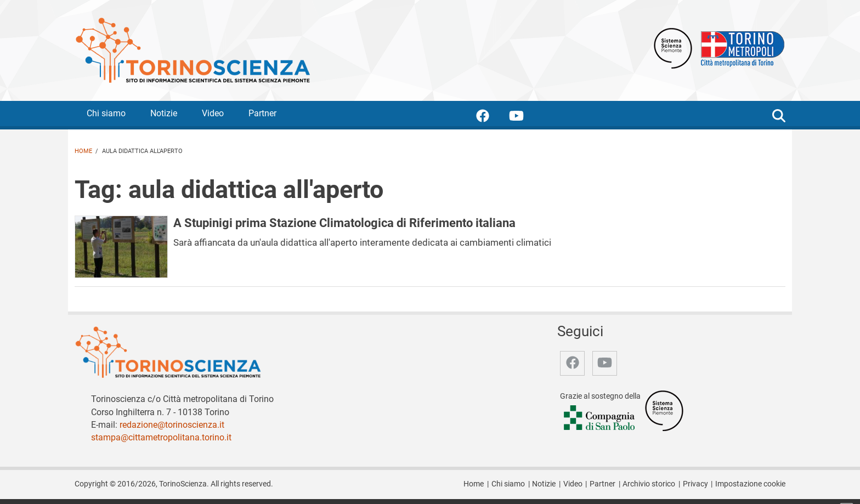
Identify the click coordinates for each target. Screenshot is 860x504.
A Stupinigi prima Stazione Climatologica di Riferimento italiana (344, 223)
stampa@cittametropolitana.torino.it (161, 437)
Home (83, 151)
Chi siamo (106, 113)
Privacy (695, 484)
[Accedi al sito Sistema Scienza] (664, 410)
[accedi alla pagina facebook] (491, 118)
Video (213, 113)
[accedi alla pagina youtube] (525, 118)
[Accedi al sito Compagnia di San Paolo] (600, 418)
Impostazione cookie (750, 484)
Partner (262, 113)
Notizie (164, 113)
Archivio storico (649, 484)
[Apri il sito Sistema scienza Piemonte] (673, 47)
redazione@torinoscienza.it (172, 425)
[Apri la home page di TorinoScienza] (193, 50)
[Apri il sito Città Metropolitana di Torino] (740, 47)
